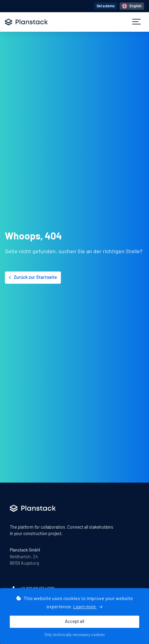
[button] (136, 22)
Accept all (74, 622)
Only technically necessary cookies (74, 635)
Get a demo (106, 6)
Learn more (88, 607)
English (132, 6)
